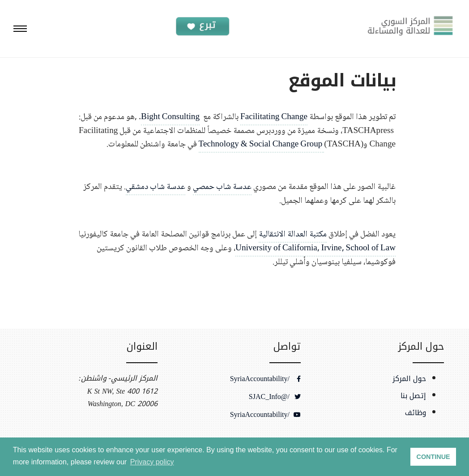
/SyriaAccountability (265, 379)
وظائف (416, 413)
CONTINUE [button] (433, 457)
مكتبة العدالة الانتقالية (293, 234)
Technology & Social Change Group (262, 144)
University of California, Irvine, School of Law (316, 248)
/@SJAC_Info (275, 397)
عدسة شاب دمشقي (156, 187)
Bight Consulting (170, 117)
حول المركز (409, 379)
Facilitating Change (274, 117)
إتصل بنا (413, 396)
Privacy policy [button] (152, 462)
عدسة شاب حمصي (222, 187)
